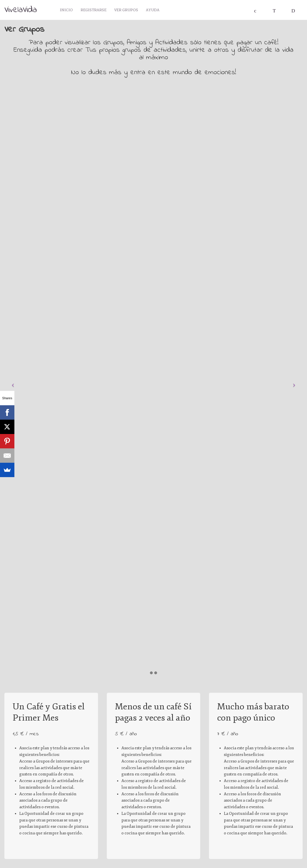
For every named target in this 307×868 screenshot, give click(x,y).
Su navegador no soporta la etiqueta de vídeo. (51, 623)
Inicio (67, 11)
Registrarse (95, 11)
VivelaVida (21, 10)
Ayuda (156, 11)
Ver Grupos (128, 11)
